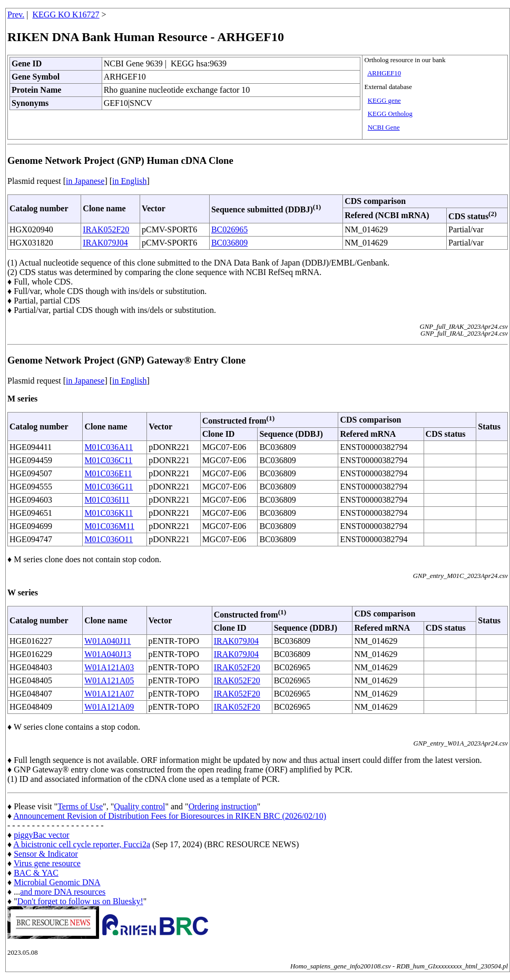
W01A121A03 (109, 667)
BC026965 (229, 229)
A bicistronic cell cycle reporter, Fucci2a (82, 844)
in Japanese (85, 181)
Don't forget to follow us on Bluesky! (80, 901)
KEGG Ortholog (390, 114)
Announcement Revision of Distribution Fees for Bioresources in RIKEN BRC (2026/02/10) (170, 816)
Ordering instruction (223, 806)
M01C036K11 (109, 513)
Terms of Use (80, 806)
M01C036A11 (109, 447)
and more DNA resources (63, 892)
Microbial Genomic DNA (57, 882)
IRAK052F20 (106, 229)
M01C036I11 (107, 500)
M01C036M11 (109, 526)
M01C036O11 (109, 539)
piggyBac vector (41, 835)
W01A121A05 (109, 680)
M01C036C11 (108, 460)
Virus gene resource (47, 863)
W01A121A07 (109, 694)
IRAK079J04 (105, 243)
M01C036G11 (109, 487)
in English (129, 181)
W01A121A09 (109, 707)
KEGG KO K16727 (66, 14)
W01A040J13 (108, 654)
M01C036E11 (108, 473)
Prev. (16, 14)
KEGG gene (384, 101)
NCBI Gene (384, 128)
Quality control (139, 806)
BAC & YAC (36, 873)
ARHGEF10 (384, 73)
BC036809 (229, 243)
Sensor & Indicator (46, 854)
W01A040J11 (107, 641)
